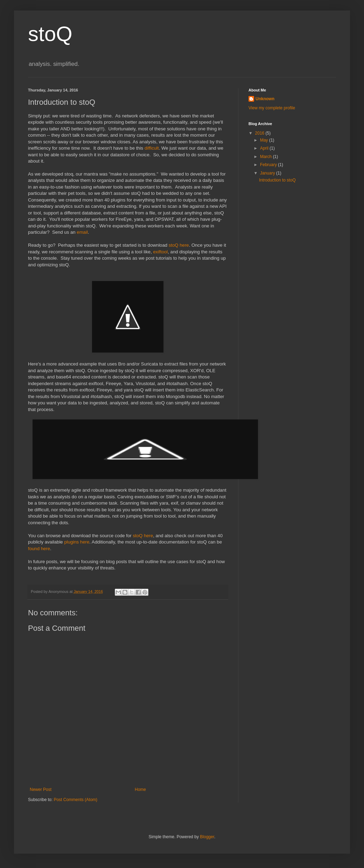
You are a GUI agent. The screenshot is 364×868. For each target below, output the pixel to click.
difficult (152, 148)
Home (140, 790)
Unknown (265, 99)
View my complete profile (272, 108)
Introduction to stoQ (277, 180)
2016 (260, 133)
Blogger (207, 837)
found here (39, 549)
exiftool (160, 252)
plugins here (77, 542)
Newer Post (41, 790)
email (82, 232)
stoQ (50, 34)
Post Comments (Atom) (75, 800)
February (269, 165)
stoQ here (179, 245)
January (268, 173)
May (265, 140)
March (267, 157)
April (265, 148)
